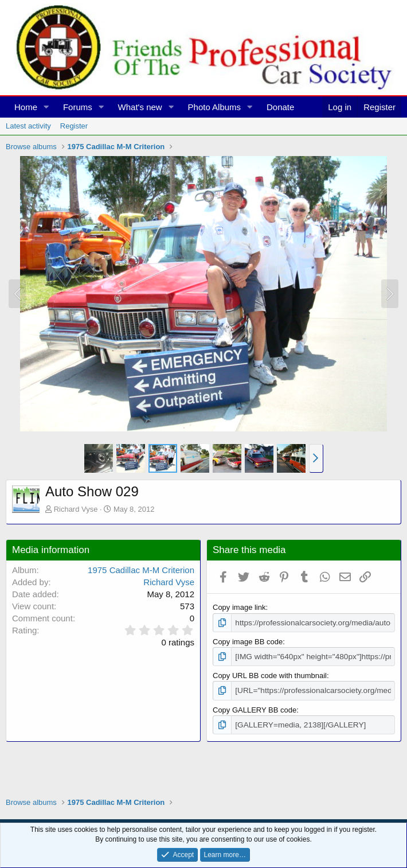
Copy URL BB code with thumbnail (270, 674)
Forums (78, 107)
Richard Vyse (76, 509)
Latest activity (28, 126)
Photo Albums (215, 107)
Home (26, 107)
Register (74, 126)
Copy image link (239, 607)
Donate (280, 107)
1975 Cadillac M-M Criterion (141, 570)
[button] (46, 107)
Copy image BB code (248, 641)
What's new (140, 107)
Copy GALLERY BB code (255, 708)
